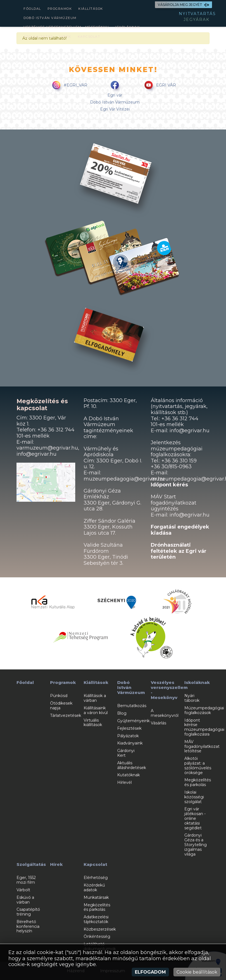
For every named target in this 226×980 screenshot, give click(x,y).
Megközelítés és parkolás (198, 782)
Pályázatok (128, 736)
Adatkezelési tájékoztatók (96, 919)
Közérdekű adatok (94, 887)
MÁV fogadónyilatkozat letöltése (202, 746)
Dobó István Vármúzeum (50, 18)
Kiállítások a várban (95, 698)
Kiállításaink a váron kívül (96, 710)
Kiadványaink (130, 743)
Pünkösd (59, 696)
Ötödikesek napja (61, 706)
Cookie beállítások (197, 972)
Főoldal (32, 9)
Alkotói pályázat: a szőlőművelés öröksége (198, 765)
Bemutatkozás (132, 706)
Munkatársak (96, 897)
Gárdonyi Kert (126, 753)
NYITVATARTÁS (197, 14)
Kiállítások (91, 9)
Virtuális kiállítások (93, 723)
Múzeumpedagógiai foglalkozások (204, 710)
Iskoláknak (128, 27)
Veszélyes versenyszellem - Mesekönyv (66, 27)
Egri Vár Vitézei (115, 109)
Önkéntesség (97, 936)
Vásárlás (158, 723)
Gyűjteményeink (133, 721)
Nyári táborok (192, 698)
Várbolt (23, 890)
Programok (60, 9)
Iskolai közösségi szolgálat (194, 797)
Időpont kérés (169, 485)
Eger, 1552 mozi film (26, 880)
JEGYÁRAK (196, 20)
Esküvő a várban (25, 900)
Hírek (65, 37)
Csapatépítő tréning (28, 912)
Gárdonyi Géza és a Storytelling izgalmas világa (196, 845)
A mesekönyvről (165, 713)
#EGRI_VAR (69, 86)
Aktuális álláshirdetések (132, 765)
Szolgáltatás (38, 37)
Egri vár (115, 95)
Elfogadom (150, 972)
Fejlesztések (129, 728)
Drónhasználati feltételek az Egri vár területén (179, 551)
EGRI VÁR (159, 86)
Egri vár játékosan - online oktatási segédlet (195, 818)
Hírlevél (124, 782)
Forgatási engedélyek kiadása (180, 530)
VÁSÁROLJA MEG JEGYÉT (183, 5)
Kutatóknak (129, 775)
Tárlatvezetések (66, 715)
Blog (122, 713)
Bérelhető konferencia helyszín (28, 926)
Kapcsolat (89, 37)
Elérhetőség (96, 878)
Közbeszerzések (100, 929)
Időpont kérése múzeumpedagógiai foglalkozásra (204, 727)
